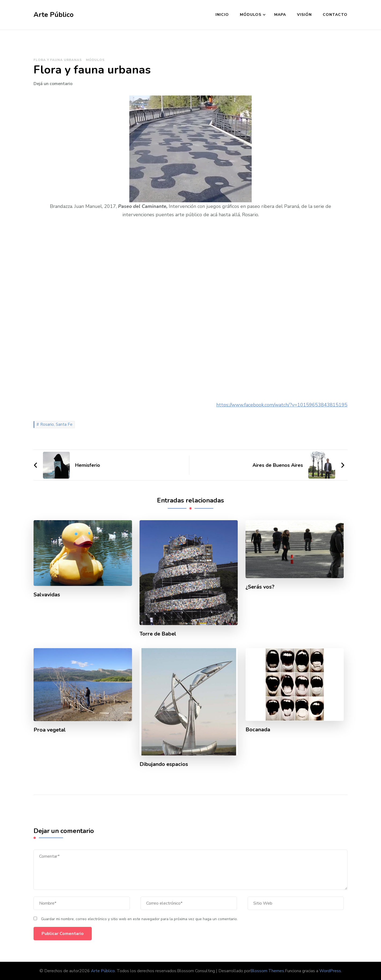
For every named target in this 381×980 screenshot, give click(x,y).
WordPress (330, 971)
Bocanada (258, 730)
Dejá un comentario (53, 84)
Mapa (280, 15)
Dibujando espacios (164, 764)
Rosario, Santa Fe (56, 424)
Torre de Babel (158, 634)
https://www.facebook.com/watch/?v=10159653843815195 (282, 405)
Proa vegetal (50, 730)
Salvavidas (47, 595)
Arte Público (54, 15)
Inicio (222, 15)
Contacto (335, 15)
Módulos (251, 15)
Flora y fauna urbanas (58, 60)
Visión (304, 15)
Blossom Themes (267, 971)
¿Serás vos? (260, 587)
